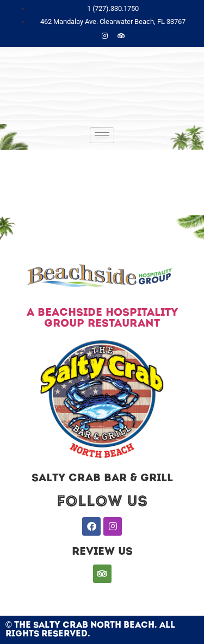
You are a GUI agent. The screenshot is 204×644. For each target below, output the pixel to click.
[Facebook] (89, 36)
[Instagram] (105, 36)
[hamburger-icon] (102, 135)
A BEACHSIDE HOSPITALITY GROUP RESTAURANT (102, 318)
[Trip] (121, 36)
